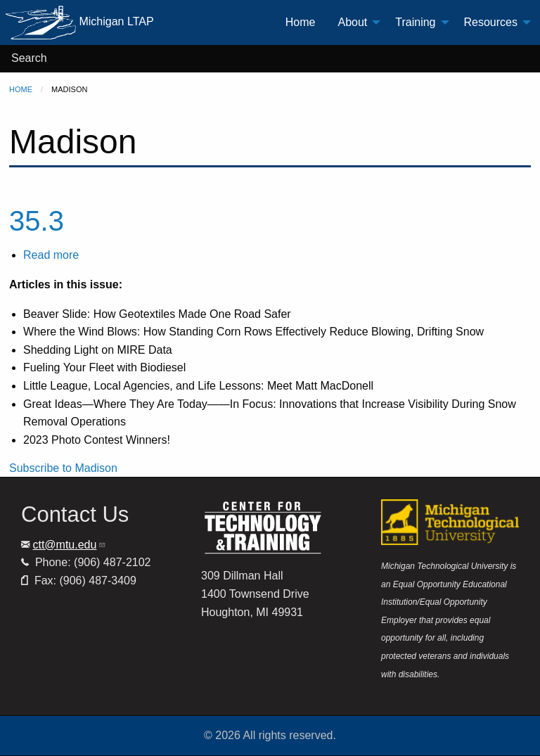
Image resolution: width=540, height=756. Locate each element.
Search (29, 58)
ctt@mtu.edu (69, 545)
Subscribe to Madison (63, 468)
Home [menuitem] (301, 22)
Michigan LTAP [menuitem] (80, 23)
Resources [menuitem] (491, 22)
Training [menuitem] (415, 22)
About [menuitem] (352, 22)
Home (21, 89)
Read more (51, 255)
